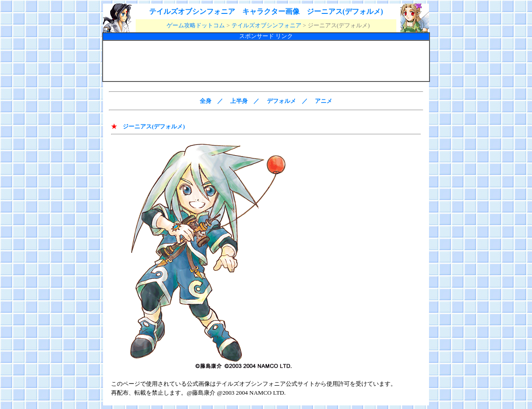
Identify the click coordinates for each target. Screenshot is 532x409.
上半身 (239, 101)
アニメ (324, 101)
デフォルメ (281, 101)
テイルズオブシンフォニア (266, 25)
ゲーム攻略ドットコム (196, 25)
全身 (206, 101)
